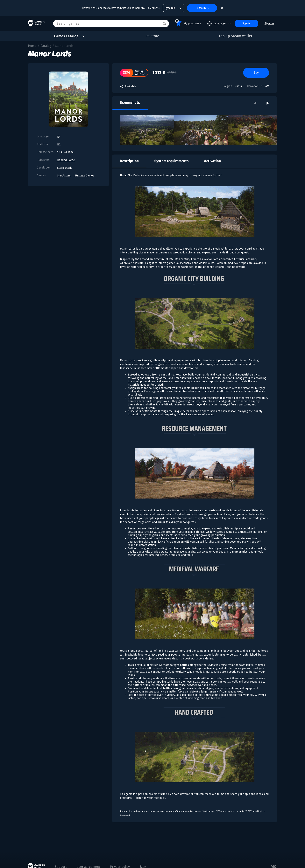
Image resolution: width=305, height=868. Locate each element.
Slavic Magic (65, 168)
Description (129, 161)
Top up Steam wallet (235, 36)
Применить (202, 8)
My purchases (188, 23)
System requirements (171, 161)
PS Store (152, 36)
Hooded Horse (66, 160)
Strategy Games (84, 176)
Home (32, 46)
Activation (212, 161)
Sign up (269, 23)
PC (59, 145)
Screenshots (130, 103)
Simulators (64, 176)
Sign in (246, 23)
